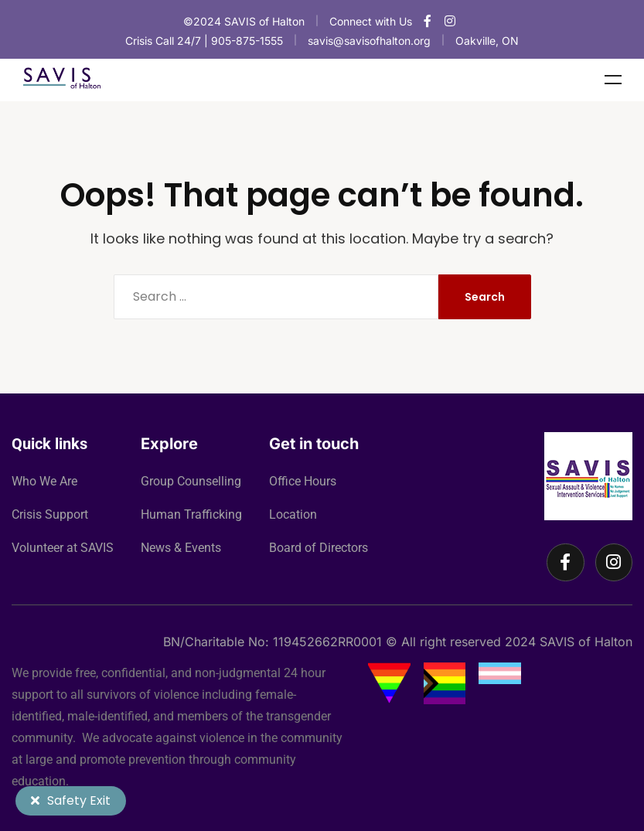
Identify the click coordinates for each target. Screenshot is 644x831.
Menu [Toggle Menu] (613, 80)
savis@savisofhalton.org (369, 41)
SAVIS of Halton (586, 642)
